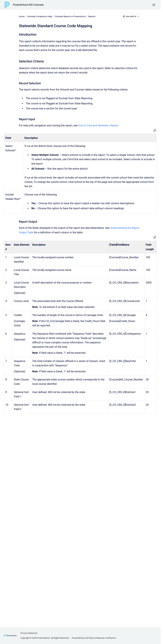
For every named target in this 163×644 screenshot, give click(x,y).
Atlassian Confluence (106, 638)
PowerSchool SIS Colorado (28, 5)
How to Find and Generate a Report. (99, 125)
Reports (92, 16)
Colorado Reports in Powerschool (70, 16)
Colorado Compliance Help (39, 16)
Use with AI (131, 16)
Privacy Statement (29, 633)
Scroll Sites (89, 638)
